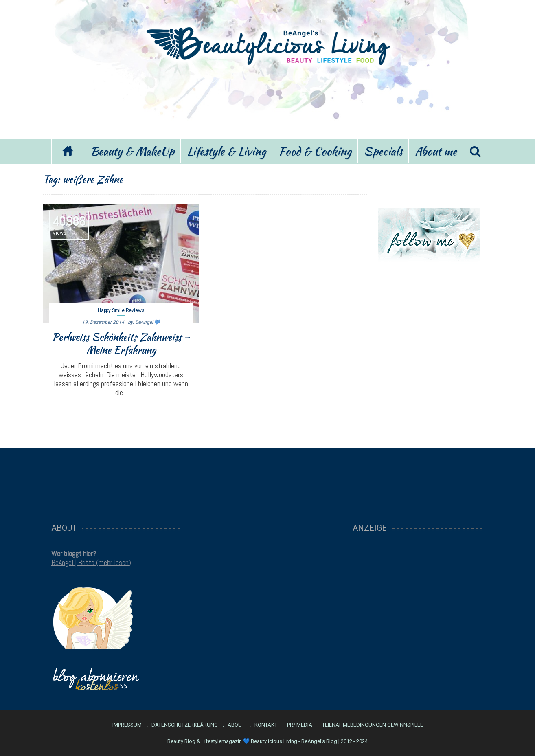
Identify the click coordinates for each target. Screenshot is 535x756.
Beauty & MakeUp (132, 151)
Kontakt (266, 725)
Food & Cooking (315, 151)
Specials (383, 151)
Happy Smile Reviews (121, 310)
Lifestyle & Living (226, 151)
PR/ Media (300, 725)
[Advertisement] (267, 101)
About (236, 725)
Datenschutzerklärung (185, 725)
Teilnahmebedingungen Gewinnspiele (373, 725)
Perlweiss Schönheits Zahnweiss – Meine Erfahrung (121, 343)
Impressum (127, 725)
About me (436, 151)
